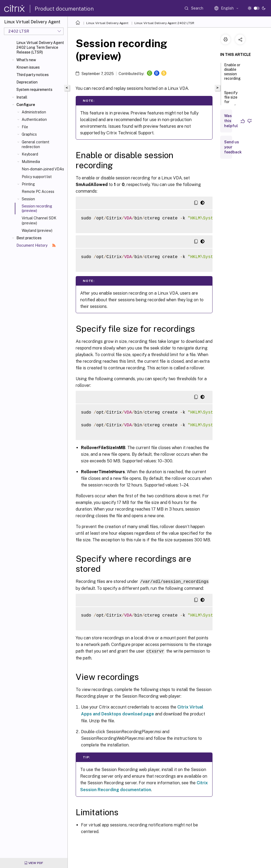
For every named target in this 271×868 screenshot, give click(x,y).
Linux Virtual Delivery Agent (107, 23)
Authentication (34, 119)
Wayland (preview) (37, 231)
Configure (26, 105)
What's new (26, 60)
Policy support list (37, 177)
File (25, 127)
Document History (36, 245)
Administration (34, 112)
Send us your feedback (233, 147)
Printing (28, 184)
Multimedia (31, 162)
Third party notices (33, 75)
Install (22, 97)
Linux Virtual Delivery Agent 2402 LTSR (164, 23)
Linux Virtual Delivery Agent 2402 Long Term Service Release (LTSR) (40, 47)
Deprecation (27, 82)
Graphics (29, 134)
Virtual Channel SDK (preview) (39, 220)
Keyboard (30, 154)
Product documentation (64, 9)
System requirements (34, 90)
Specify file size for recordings (233, 102)
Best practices (29, 238)
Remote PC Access (38, 192)
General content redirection (35, 144)
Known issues (28, 67)
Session (28, 199)
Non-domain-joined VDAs (43, 169)
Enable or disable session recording (232, 74)
